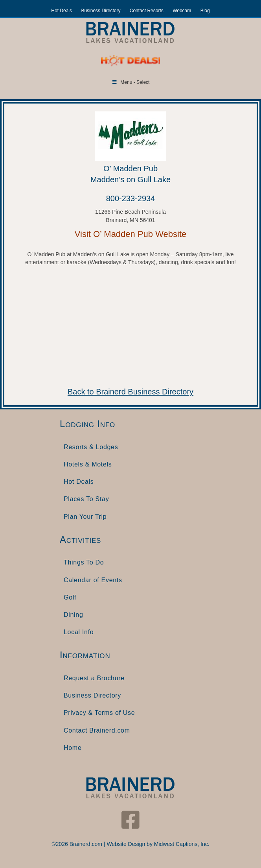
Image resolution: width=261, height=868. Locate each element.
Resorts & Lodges (91, 447)
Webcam (182, 11)
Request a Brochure (94, 678)
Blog (205, 11)
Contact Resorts (147, 11)
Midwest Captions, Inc (181, 844)
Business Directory (101, 11)
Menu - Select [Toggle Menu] (131, 82)
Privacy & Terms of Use (99, 713)
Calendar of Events (93, 580)
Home (73, 748)
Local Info (79, 632)
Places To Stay (86, 499)
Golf (70, 597)
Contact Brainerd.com (97, 730)
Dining (74, 615)
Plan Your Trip (85, 517)
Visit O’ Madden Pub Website (131, 234)
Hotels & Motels (88, 464)
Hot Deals (62, 11)
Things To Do (84, 562)
